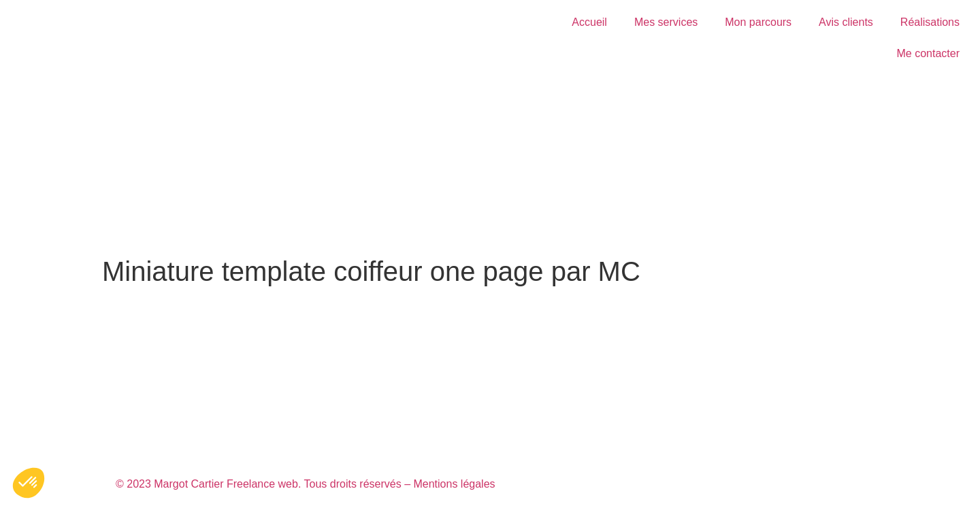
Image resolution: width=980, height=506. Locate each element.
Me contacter (928, 53)
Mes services (666, 22)
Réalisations (930, 22)
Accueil (589, 22)
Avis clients (846, 22)
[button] (29, 483)
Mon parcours (758, 22)
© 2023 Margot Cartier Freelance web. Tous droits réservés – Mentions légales (306, 484)
